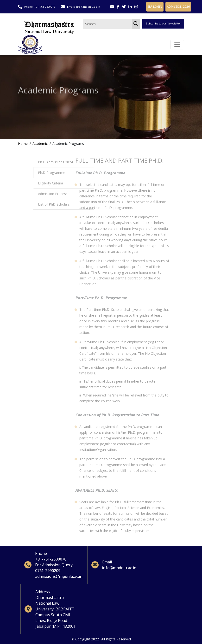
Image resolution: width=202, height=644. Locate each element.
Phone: (41, 553)
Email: (107, 562)
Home (23, 144)
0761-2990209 (48, 571)
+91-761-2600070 (45, 7)
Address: (43, 592)
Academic (40, 144)
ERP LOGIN (155, 7)
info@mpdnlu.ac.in (88, 7)
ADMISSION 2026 (178, 7)
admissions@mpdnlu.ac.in (59, 576)
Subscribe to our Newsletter (163, 24)
